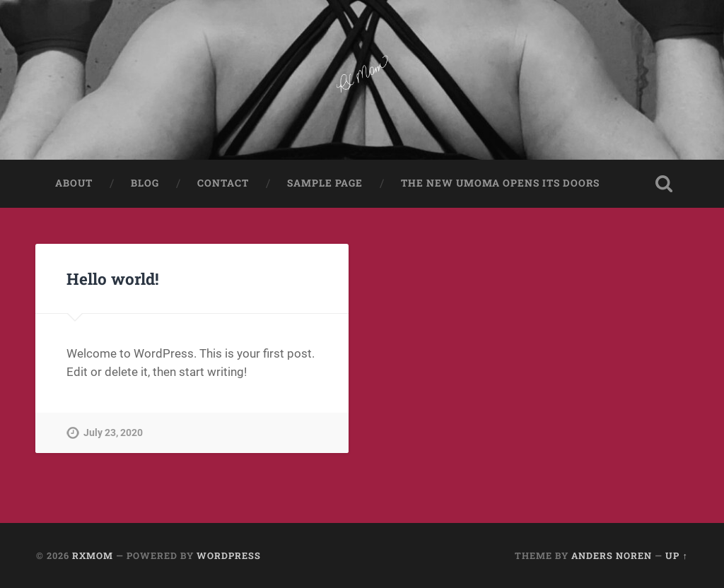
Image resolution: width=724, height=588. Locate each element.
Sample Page (325, 183)
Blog (145, 183)
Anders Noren (612, 555)
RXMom (93, 555)
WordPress (229, 555)
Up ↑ (676, 555)
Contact (223, 183)
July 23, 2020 (113, 433)
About (74, 183)
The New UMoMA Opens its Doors (500, 183)
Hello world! (113, 278)
